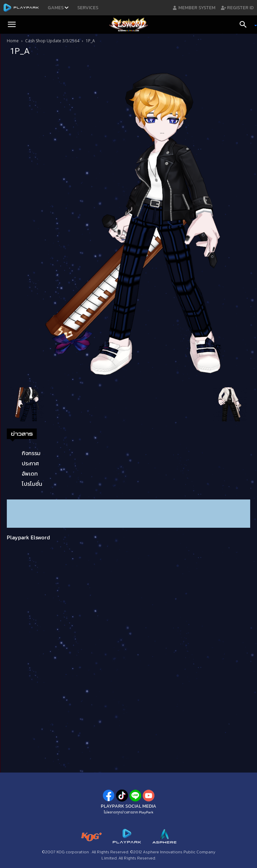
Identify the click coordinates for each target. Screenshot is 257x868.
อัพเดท (30, 474)
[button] (12, 25)
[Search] (245, 25)
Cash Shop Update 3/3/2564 (52, 41)
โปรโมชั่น (32, 484)
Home (13, 41)
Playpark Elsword (28, 537)
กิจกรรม (31, 453)
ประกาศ (30, 463)
